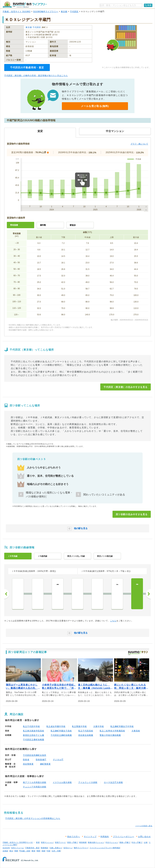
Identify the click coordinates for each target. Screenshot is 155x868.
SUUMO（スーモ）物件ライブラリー (25, 5)
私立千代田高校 (86, 731)
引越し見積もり (56, 848)
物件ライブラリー (81, 848)
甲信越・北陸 (25, 851)
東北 (11, 851)
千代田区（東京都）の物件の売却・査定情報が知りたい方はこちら (36, 76)
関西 (38, 851)
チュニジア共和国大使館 (35, 787)
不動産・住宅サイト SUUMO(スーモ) (18, 842)
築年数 (43, 225)
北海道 (5, 851)
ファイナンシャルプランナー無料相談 (105, 848)
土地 (146, 842)
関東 (16, 851)
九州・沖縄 (56, 851)
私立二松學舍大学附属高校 (112, 731)
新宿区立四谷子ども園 (34, 735)
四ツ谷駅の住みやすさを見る (132, 514)
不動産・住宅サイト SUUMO (17, 12)
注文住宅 (6, 848)
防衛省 (26, 760)
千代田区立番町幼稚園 (34, 740)
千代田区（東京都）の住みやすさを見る (126, 387)
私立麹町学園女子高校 (61, 731)
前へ (7, 594)
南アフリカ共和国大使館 (35, 782)
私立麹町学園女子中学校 (122, 726)
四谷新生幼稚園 (86, 735)
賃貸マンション (47, 842)
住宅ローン (68, 848)
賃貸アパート (60, 842)
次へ (148, 594)
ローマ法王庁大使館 (113, 782)
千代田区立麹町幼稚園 (61, 735)
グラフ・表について (139, 144)
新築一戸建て (125, 842)
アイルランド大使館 (88, 782)
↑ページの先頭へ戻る (144, 826)
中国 (48, 851)
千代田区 (74, 12)
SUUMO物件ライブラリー (46, 12)
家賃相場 (83, 842)
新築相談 (44, 848)
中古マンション (112, 842)
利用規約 (105, 837)
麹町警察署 (45, 764)
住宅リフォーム (18, 848)
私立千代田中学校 (31, 726)
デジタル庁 (58, 760)
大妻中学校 (99, 726)
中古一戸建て (137, 842)
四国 (43, 851)
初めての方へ (74, 837)
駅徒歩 (73, 225)
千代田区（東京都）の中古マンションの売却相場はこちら (33, 818)
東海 (33, 851)
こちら (113, 621)
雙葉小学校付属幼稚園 (110, 735)
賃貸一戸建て (73, 842)
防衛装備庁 (41, 760)
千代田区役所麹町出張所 (35, 755)
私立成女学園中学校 (56, 726)
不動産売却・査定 (32, 848)
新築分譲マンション (96, 842)
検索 (149, 5)
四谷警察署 (28, 764)
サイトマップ (90, 837)
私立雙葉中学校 (79, 726)
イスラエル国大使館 (62, 782)
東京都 (64, 12)
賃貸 (38, 842)
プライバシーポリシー (124, 837)
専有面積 (14, 225)
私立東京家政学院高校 (34, 731)
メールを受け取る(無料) (95, 106)
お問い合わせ (144, 837)
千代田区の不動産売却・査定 (27, 67)
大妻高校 (136, 731)
